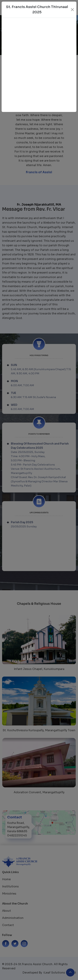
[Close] (72, 10)
